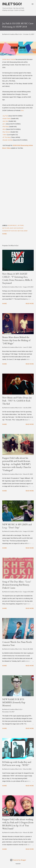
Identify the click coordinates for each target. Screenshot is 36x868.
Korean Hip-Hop (8, 231)
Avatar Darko (7, 119)
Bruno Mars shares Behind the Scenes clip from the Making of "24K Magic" (16, 340)
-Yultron (5, 135)
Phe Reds (6, 127)
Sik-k (4, 129)
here (22, 110)
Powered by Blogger (18, 860)
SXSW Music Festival (9, 59)
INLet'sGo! (12, 4)
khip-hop (13, 228)
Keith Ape (6, 228)
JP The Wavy (7, 137)
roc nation (19, 231)
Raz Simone (6, 132)
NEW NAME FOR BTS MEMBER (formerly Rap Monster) (14, 702)
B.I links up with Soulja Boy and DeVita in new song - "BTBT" (17, 764)
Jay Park (5, 116)
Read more (30, 303)
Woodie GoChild (8, 140)
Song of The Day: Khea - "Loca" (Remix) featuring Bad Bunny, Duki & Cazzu (17, 585)
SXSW (25, 231)
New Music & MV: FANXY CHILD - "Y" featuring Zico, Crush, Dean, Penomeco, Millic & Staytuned (17, 278)
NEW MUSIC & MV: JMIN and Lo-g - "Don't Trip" (17, 526)
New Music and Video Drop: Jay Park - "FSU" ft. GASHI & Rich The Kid (17, 401)
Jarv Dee (5, 121)
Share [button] (5, 234)
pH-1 (4, 124)
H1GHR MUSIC (12, 225)
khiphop (20, 228)
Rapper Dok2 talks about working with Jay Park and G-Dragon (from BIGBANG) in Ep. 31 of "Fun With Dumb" (18, 824)
